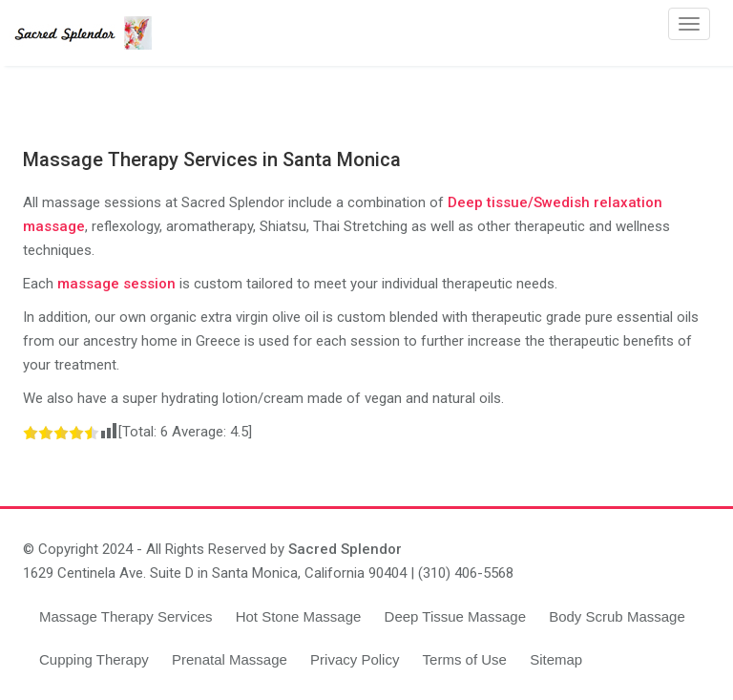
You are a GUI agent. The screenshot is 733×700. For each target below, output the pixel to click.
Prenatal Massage (230, 659)
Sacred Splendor (345, 549)
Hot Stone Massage (299, 616)
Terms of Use (465, 659)
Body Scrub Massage (617, 616)
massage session (116, 284)
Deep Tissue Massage (455, 616)
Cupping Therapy (94, 659)
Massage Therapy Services (126, 616)
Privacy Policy (355, 659)
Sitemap (556, 659)
